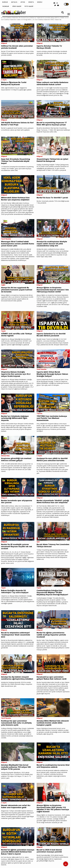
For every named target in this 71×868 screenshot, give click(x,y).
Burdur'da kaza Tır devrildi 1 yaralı (52, 198)
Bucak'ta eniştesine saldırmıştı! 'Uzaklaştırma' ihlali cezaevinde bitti (16, 635)
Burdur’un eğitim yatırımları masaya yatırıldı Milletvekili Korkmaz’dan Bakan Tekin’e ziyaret (18, 852)
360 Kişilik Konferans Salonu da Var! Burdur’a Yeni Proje (17, 124)
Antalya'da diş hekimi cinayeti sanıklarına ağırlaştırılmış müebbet (17, 678)
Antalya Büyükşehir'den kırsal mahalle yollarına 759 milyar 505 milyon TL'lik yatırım (16, 767)
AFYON (23, 2)
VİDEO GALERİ (17, 6)
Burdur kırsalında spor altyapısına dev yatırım (17, 502)
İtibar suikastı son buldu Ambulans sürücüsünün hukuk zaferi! (52, 83)
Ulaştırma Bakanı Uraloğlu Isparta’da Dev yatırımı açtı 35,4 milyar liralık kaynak (16, 374)
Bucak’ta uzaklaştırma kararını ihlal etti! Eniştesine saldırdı (53, 766)
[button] (68, 15)
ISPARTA (31, 2)
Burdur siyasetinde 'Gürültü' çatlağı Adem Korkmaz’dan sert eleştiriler (53, 502)
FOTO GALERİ (29, 6)
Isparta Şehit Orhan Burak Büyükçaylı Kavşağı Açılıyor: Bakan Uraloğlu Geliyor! (52, 374)
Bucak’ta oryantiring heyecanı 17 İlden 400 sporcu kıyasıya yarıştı (52, 124)
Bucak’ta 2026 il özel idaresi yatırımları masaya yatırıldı (49, 851)
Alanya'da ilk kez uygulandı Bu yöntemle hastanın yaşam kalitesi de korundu (17, 290)
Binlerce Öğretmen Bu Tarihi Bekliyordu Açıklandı (14, 83)
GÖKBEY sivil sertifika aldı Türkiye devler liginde (17, 335)
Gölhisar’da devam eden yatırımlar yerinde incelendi (17, 47)
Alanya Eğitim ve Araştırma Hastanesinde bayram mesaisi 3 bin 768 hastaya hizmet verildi (53, 290)
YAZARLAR (6, 6)
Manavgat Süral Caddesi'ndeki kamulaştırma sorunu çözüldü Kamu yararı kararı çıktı (18, 244)
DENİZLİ (40, 2)
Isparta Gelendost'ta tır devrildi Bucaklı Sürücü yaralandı (51, 335)
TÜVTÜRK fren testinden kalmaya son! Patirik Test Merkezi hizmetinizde (52, 418)
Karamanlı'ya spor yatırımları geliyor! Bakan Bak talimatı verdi (52, 678)
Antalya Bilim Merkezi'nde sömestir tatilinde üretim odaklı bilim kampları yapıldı (53, 723)
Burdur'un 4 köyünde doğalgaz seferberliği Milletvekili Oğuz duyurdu (15, 418)
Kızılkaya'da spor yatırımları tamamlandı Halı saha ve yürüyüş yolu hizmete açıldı (16, 723)
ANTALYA (14, 2)
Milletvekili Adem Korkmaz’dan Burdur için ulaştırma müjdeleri (15, 199)
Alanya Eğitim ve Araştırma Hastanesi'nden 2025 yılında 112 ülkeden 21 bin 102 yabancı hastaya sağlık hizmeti (53, 808)
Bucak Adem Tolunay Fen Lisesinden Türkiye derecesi (53, 545)
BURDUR (5, 2)
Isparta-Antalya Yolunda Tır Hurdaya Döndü (49, 47)
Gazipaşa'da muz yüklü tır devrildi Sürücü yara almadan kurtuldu (52, 459)
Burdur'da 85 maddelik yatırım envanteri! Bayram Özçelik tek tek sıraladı (17, 547)
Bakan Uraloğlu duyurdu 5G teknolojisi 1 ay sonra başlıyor (15, 592)
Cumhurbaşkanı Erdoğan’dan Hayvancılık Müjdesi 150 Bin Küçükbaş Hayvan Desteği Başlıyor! (52, 593)
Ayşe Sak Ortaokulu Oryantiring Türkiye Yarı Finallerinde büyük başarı (16, 161)
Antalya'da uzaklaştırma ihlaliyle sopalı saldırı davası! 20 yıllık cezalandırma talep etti (52, 244)
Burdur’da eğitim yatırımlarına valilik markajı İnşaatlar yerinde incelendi (51, 635)
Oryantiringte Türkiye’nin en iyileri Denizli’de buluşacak (52, 160)
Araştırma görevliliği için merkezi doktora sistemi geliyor (16, 459)
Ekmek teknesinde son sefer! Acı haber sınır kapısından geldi (16, 806)
